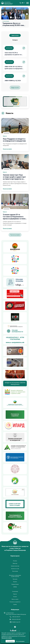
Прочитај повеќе (7, 149)
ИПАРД (15, 587)
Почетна (15, 561)
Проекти (15, 582)
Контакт (15, 597)
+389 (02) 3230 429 (15, 619)
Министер (15, 563)
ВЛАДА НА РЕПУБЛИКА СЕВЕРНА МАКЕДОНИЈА (15, 383)
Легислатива (15, 571)
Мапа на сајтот (15, 599)
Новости (5, 136)
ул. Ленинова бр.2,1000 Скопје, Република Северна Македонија (15, 614)
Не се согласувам (20, 641)
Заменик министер (15, 566)
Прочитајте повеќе (7, 638)
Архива (15, 604)
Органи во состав (15, 569)
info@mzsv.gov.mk (15, 622)
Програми (15, 579)
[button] (11, 17)
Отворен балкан (15, 584)
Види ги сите (15, 87)
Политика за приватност (15, 602)
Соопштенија (15, 591)
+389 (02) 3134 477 (15, 617)
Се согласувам (10, 641)
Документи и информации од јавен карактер (15, 576)
